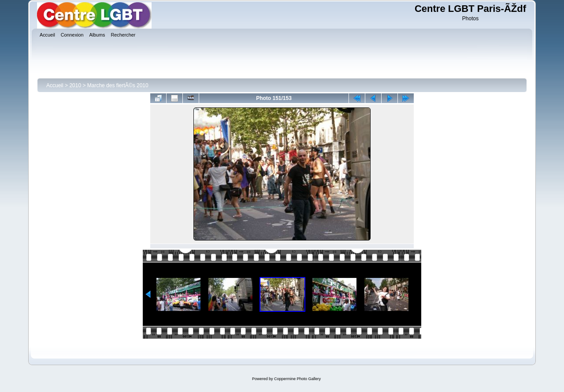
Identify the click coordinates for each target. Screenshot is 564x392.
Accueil (55, 85)
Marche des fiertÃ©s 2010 (118, 85)
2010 (75, 85)
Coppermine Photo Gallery (297, 379)
